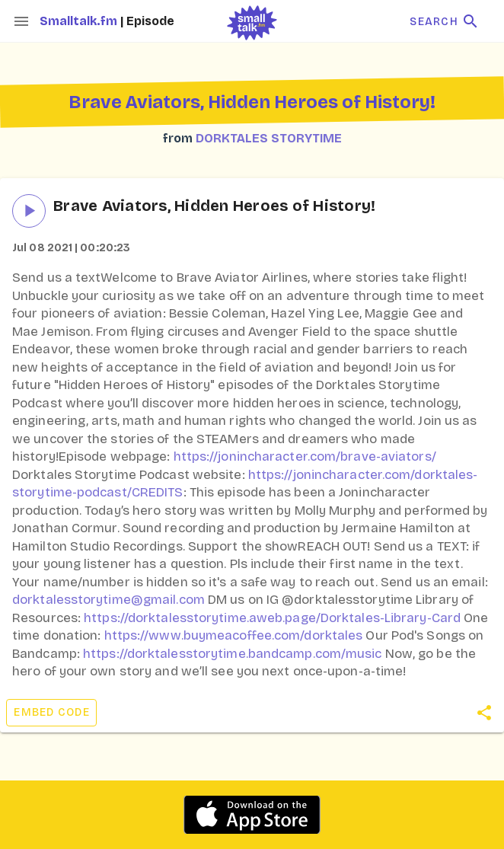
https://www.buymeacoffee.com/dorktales (234, 635)
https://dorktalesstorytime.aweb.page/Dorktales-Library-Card (272, 618)
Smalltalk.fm (80, 21)
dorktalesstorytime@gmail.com (108, 600)
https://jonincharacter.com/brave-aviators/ (305, 456)
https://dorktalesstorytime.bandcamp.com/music (233, 654)
